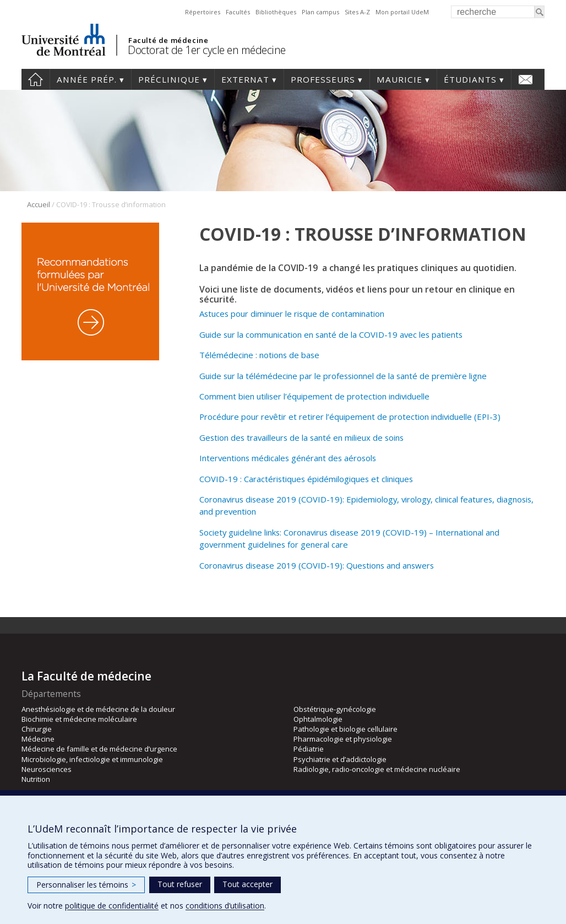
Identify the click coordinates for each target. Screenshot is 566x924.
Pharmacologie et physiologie (343, 739)
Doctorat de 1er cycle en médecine (207, 50)
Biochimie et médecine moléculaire (79, 719)
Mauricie (399, 79)
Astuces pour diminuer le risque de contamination (292, 314)
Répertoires (203, 12)
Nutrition (36, 779)
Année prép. (87, 79)
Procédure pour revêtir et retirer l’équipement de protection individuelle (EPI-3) (350, 417)
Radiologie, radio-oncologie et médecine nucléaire (377, 769)
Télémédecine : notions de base (259, 355)
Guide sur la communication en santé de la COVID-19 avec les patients (331, 334)
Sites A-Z (357, 12)
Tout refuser (180, 884)
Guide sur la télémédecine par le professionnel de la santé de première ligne (343, 376)
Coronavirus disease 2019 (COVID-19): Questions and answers (317, 565)
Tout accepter (247, 884)
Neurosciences (47, 769)
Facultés (238, 12)
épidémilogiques (339, 479)
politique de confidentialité (112, 906)
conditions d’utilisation (225, 906)
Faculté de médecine (168, 40)
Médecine (38, 739)
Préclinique (169, 79)
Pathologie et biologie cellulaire (345, 729)
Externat (245, 79)
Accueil (36, 79)
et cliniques (392, 479)
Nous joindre (526, 79)
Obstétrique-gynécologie (335, 709)
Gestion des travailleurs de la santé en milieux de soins (301, 437)
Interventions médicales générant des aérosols (288, 458)
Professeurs (323, 79)
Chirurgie (37, 729)
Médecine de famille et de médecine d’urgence (99, 749)
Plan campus (320, 12)
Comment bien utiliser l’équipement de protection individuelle (314, 396)
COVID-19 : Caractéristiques (253, 479)
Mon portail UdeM (402, 12)
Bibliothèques (276, 12)
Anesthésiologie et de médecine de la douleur (98, 709)
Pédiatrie (309, 749)
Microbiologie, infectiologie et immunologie (92, 759)
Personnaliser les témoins (86, 885)
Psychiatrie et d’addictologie (340, 759)
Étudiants (470, 79)
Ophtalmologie (318, 719)
